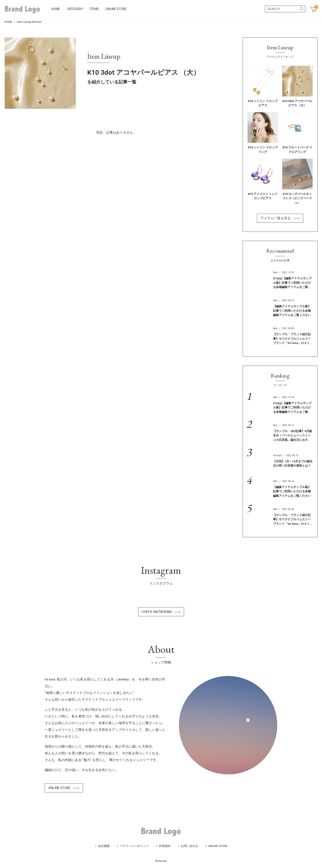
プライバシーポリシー (134, 846)
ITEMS (97, 9)
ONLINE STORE (119, 9)
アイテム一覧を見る (280, 218)
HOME (59, 9)
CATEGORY (78, 9)
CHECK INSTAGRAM (161, 612)
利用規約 (165, 846)
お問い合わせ (189, 846)
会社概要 (104, 846)
